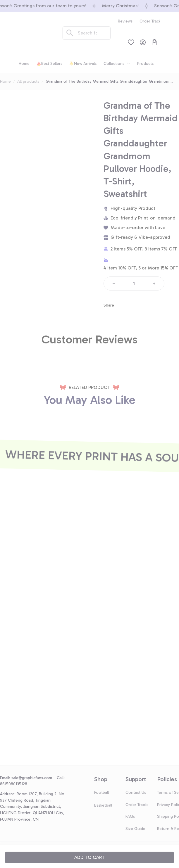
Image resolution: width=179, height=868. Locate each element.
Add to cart (89, 857)
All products (28, 81)
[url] (34, 778)
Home (5, 81)
